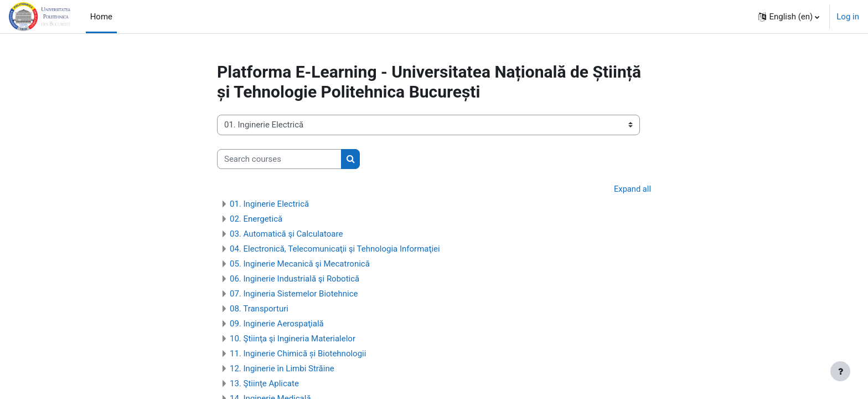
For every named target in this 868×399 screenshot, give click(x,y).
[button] (789, 17)
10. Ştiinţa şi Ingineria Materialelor (293, 339)
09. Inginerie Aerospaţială (277, 324)
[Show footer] (840, 371)
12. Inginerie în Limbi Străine (282, 369)
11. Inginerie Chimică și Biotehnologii (298, 354)
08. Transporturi (259, 309)
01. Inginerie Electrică (269, 204)
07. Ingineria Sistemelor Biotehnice (294, 294)
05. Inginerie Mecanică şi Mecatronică (300, 264)
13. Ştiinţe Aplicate (264, 384)
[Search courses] (279, 159)
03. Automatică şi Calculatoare (286, 234)
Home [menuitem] (101, 17)
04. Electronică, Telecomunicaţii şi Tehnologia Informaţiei (335, 249)
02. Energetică (256, 219)
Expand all (632, 189)
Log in (848, 17)
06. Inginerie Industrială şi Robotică (294, 279)
